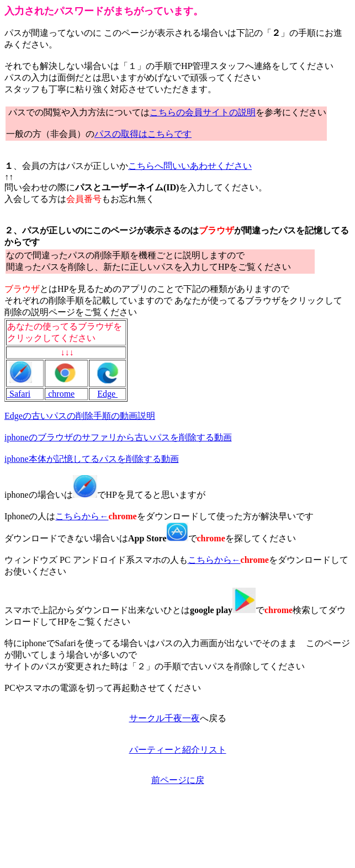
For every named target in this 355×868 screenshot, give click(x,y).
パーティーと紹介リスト (178, 750)
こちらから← (82, 516)
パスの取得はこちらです (143, 134)
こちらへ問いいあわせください (190, 166)
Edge (107, 394)
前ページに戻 (178, 780)
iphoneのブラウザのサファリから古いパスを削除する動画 (118, 437)
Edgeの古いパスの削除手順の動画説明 (80, 416)
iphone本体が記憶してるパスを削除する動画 (92, 459)
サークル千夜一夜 (165, 718)
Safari (19, 394)
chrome (60, 394)
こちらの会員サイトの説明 (203, 112)
